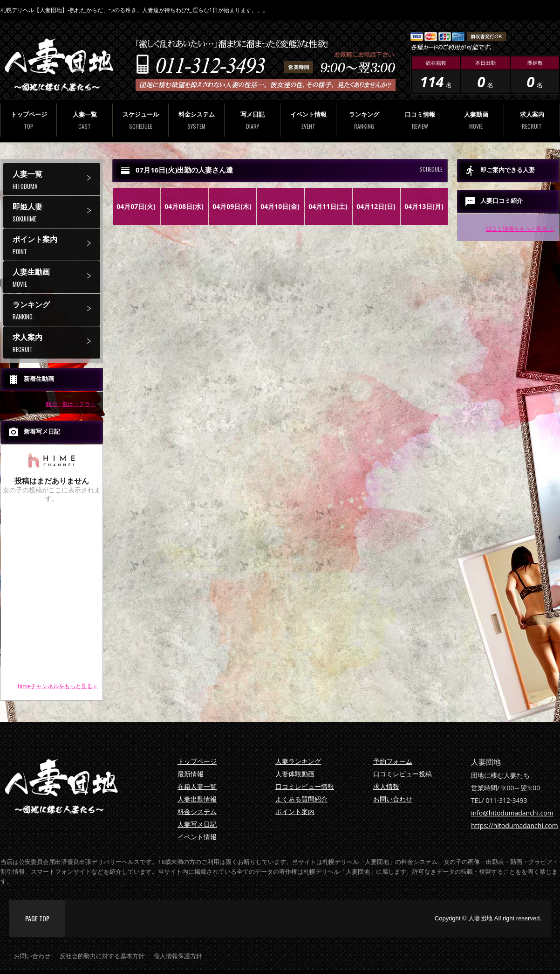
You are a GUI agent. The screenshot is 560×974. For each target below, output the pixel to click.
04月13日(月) (424, 206)
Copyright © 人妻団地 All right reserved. (488, 918)
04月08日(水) (184, 206)
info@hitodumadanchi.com (512, 813)
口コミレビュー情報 (305, 786)
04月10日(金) (280, 206)
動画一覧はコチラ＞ (71, 404)
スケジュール (140, 120)
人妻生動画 (56, 278)
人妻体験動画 (295, 774)
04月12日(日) (376, 206)
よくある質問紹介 (301, 799)
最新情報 (191, 774)
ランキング (364, 120)
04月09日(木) (232, 206)
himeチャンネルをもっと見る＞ (58, 686)
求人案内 (532, 120)
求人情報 (386, 786)
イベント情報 (308, 120)
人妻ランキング (298, 761)
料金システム (196, 120)
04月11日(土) (328, 206)
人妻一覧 (85, 120)
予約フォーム (393, 761)
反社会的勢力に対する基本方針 (102, 956)
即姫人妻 (56, 212)
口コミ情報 (420, 120)
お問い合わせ (393, 799)
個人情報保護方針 (178, 956)
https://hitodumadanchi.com (515, 825)
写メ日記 (252, 120)
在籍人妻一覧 (197, 786)
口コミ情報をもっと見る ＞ (520, 229)
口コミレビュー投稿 (403, 774)
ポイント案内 (56, 245)
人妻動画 (476, 120)
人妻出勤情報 (197, 799)
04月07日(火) (136, 206)
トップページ (29, 120)
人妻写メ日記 (197, 824)
